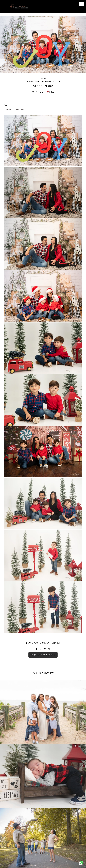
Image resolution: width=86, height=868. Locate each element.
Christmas (19, 110)
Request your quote (43, 655)
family (8, 110)
